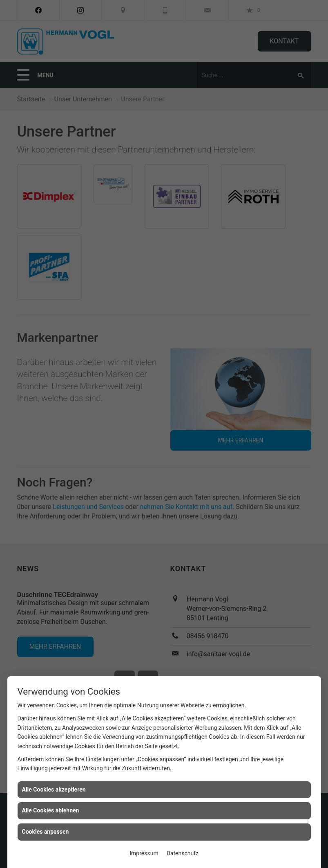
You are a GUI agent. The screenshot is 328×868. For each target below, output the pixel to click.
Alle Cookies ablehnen (51, 810)
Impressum (144, 853)
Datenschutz (183, 853)
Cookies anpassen (46, 832)
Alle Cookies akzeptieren (54, 789)
